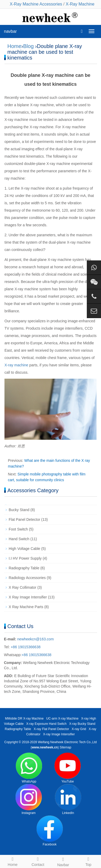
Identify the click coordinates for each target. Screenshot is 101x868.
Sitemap (65, 747)
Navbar (63, 861)
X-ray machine (16, 365)
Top (88, 861)
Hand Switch (19, 539)
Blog (28, 46)
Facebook (50, 831)
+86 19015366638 (25, 647)
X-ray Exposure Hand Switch (46, 724)
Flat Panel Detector (24, 519)
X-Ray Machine (80, 4)
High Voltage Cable (24, 549)
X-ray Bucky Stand (82, 724)
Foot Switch (18, 529)
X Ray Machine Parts (26, 607)
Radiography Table (24, 568)
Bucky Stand (19, 510)
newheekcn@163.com (36, 639)
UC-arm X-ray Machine (62, 719)
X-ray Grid (79, 729)
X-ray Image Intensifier (59, 734)
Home (14, 46)
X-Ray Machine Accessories (36, 4)
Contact (38, 861)
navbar (10, 31)
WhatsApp (29, 768)
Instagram (29, 799)
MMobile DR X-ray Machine (24, 719)
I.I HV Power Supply (25, 558)
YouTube (68, 768)
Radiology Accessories (27, 578)
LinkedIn (68, 799)
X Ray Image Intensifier (28, 597)
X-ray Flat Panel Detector (51, 729)
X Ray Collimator (22, 587)
